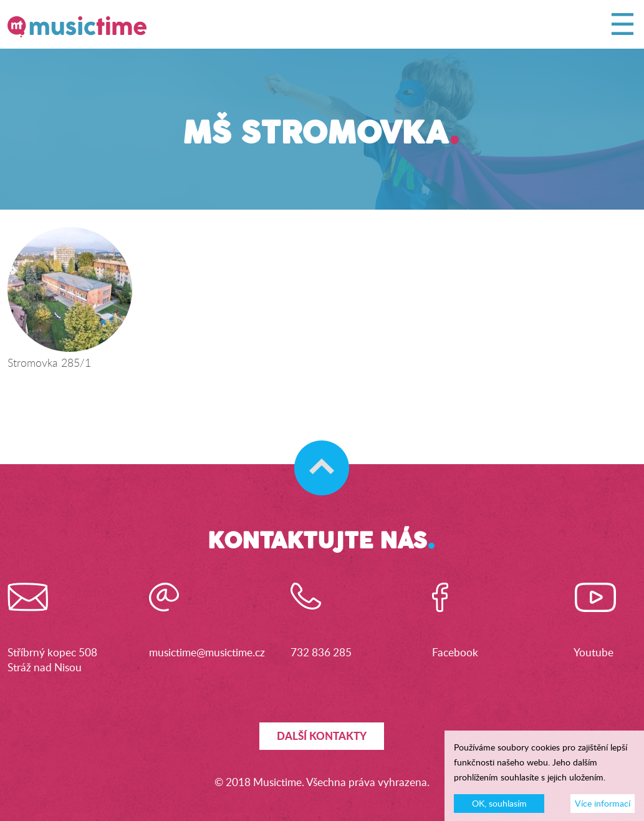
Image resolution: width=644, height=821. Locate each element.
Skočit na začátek (316, 455)
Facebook (455, 652)
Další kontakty (322, 736)
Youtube (594, 652)
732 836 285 (321, 652)
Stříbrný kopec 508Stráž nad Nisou (52, 660)
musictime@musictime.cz (207, 652)
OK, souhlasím (499, 807)
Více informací (603, 807)
